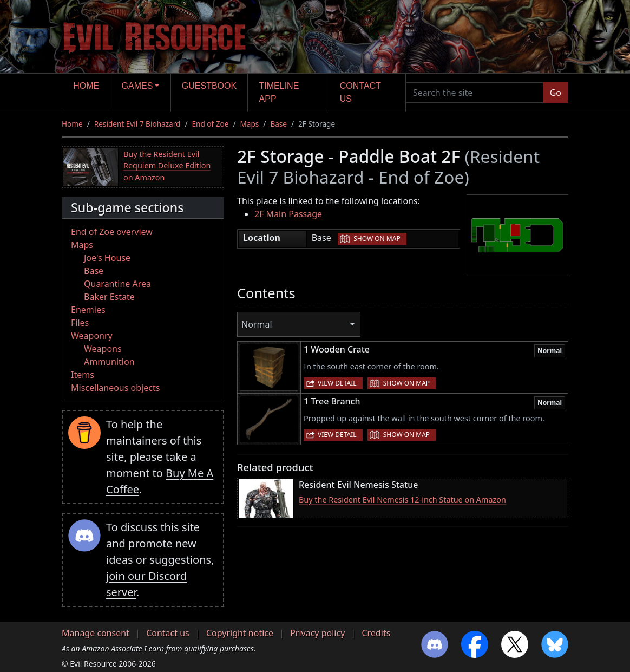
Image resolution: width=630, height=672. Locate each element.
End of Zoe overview (112, 232)
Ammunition (109, 362)
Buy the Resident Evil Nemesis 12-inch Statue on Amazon (402, 500)
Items (83, 375)
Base (278, 124)
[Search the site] (475, 93)
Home (86, 86)
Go (556, 93)
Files (80, 323)
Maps (250, 124)
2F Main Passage (288, 214)
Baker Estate (109, 297)
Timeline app (279, 92)
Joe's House (107, 258)
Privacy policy (317, 633)
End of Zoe (210, 124)
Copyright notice (240, 633)
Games (137, 86)
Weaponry (92, 336)
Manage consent (96, 633)
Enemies (88, 310)
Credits (376, 633)
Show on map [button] (377, 239)
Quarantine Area (117, 284)
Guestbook (209, 86)
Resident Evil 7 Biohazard (137, 124)
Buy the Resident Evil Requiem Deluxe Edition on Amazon (167, 166)
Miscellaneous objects (115, 388)
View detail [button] (337, 383)
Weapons (103, 349)
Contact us (360, 92)
